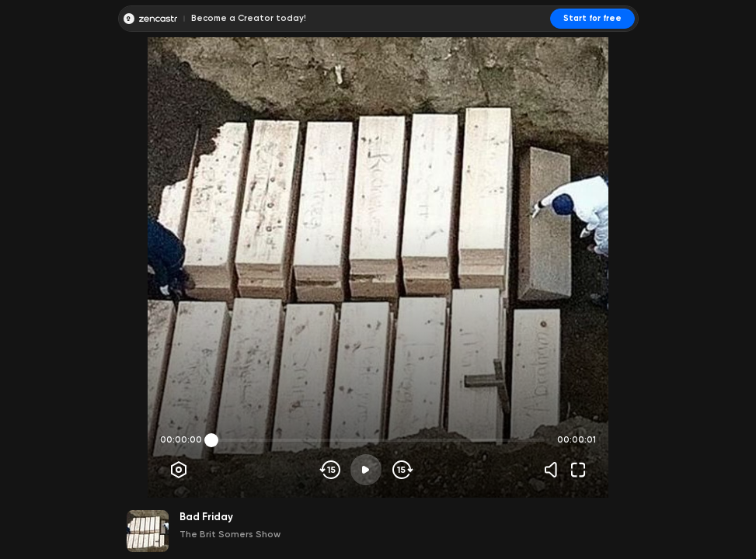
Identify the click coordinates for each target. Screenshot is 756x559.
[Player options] (179, 470)
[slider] (211, 440)
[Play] (366, 470)
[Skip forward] (401, 470)
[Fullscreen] (578, 470)
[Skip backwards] (331, 470)
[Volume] (555, 470)
